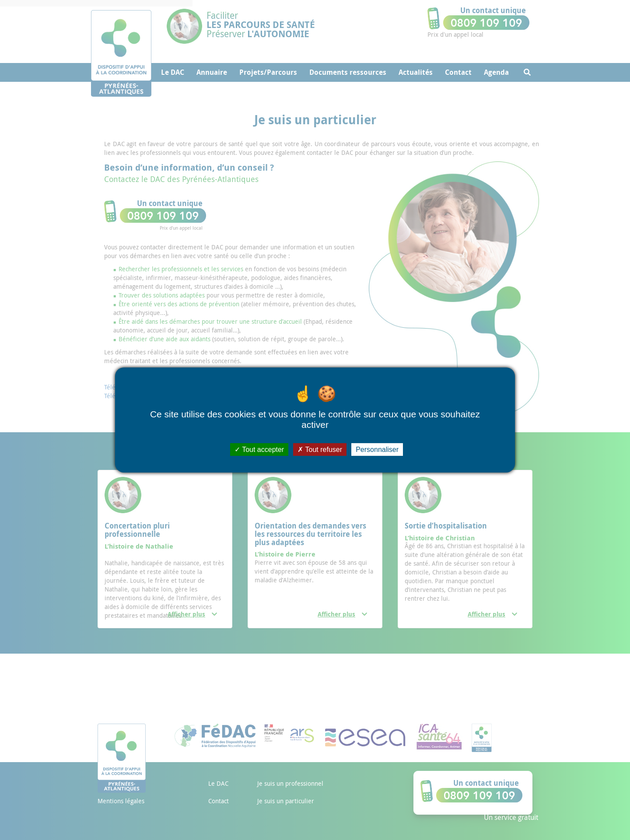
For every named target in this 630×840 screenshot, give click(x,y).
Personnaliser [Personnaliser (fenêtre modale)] (377, 450)
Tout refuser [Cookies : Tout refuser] (320, 450)
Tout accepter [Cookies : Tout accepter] (259, 450)
